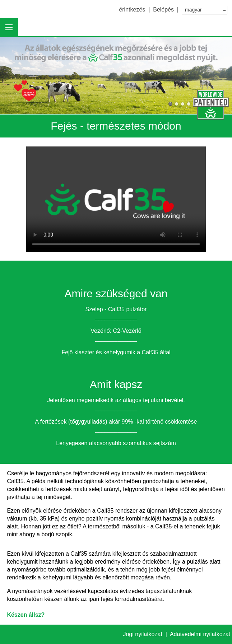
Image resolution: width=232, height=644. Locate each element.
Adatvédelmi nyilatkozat (200, 634)
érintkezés (132, 10)
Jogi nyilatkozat (143, 634)
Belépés (163, 10)
